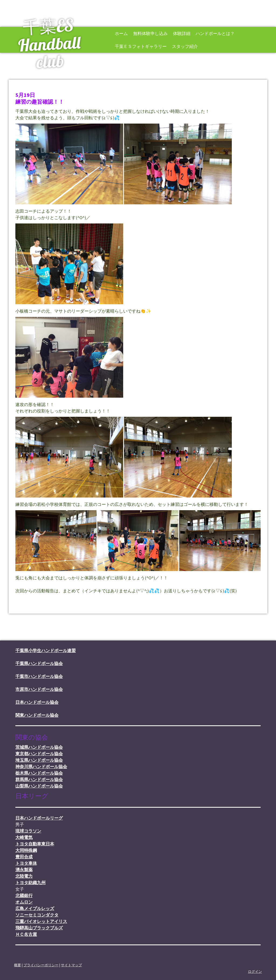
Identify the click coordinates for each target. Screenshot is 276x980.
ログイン (255, 971)
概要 (18, 965)
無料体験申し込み (150, 33)
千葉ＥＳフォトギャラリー (141, 46)
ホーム (121, 33)
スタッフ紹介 (185, 46)
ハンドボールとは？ (215, 33)
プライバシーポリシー (41, 965)
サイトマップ (71, 965)
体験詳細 (182, 33)
